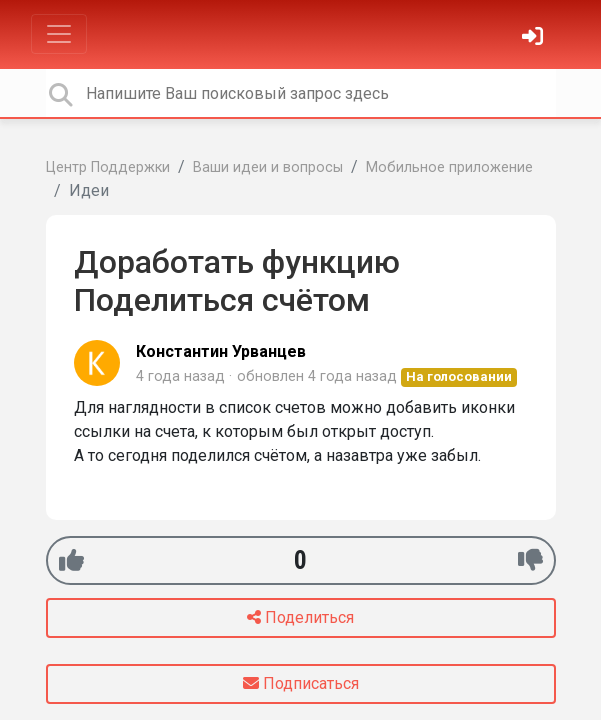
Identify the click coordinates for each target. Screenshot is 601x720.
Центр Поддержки (108, 167)
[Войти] (535, 38)
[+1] (71, 560)
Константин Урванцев (221, 351)
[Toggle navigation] (59, 34)
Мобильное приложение (449, 167)
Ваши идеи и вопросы (268, 167)
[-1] (530, 560)
